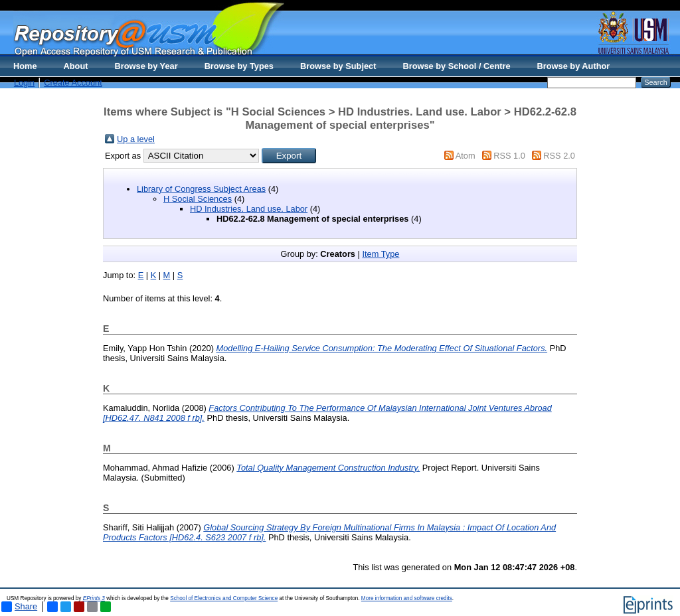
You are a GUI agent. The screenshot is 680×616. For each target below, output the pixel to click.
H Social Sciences (198, 199)
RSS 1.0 (509, 156)
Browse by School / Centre (456, 66)
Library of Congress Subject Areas (201, 189)
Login (24, 83)
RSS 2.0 (559, 156)
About (76, 66)
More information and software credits (407, 598)
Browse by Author (574, 66)
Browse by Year (146, 66)
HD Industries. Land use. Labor (249, 209)
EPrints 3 (94, 598)
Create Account (73, 83)
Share (19, 607)
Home (25, 66)
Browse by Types (239, 66)
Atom (466, 156)
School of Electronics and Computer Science (224, 598)
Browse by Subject (338, 66)
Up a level (136, 139)
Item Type (381, 254)
